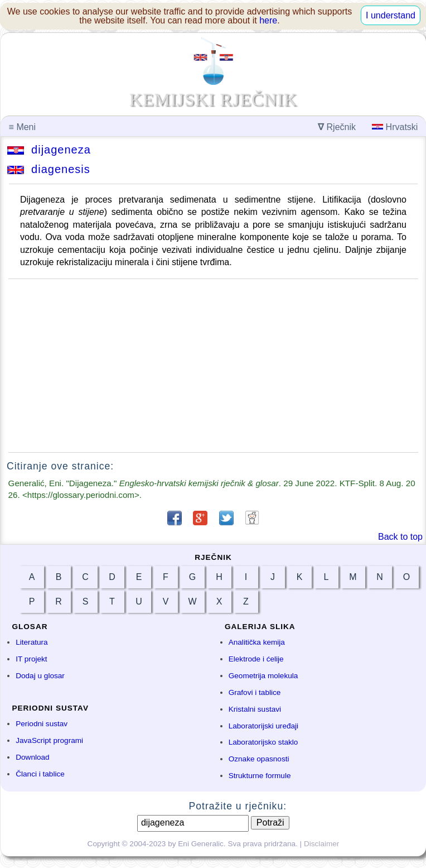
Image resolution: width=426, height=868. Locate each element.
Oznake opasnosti (259, 759)
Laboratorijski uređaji (263, 726)
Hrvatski (395, 127)
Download (32, 757)
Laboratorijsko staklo (263, 742)
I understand (391, 15)
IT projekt (31, 659)
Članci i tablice (40, 774)
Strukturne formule (260, 776)
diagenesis (49, 169)
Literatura (32, 642)
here (268, 20)
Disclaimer (321, 844)
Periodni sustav (42, 724)
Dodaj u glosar (40, 676)
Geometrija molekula (263, 676)
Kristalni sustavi (255, 709)
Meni (22, 127)
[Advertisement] (213, 366)
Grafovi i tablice (255, 692)
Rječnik (337, 127)
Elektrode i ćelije (256, 659)
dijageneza (49, 150)
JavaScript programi (49, 740)
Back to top (400, 537)
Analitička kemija (257, 642)
